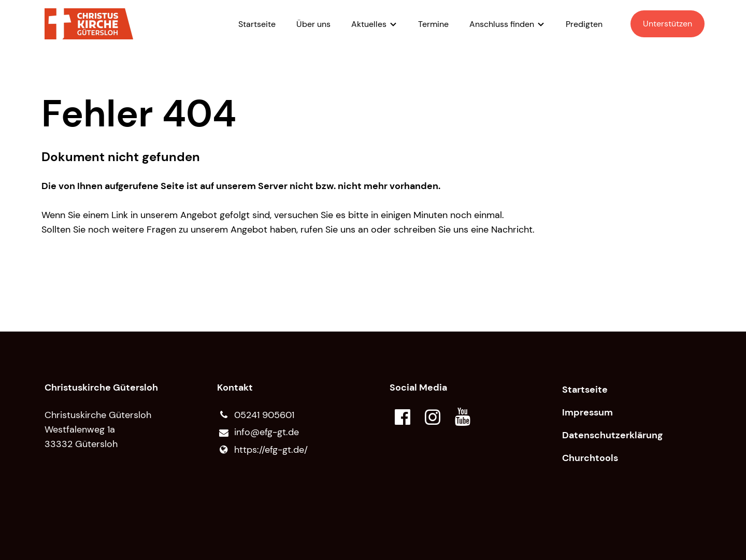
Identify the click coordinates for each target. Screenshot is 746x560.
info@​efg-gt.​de (258, 433)
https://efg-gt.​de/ (262, 450)
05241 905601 (256, 415)
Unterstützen (668, 24)
